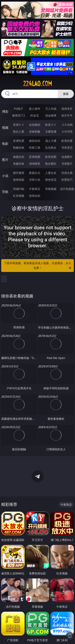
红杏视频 (19, 196)
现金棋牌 (51, 115)
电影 (5, 144)
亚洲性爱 (19, 141)
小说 (5, 176)
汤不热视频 (67, 189)
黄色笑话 (51, 180)
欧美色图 (51, 157)
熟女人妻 (19, 131)
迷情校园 (19, 180)
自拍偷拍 (35, 125)
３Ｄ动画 (67, 125)
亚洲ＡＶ (19, 125)
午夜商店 (35, 189)
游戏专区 (67, 109)
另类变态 (67, 148)
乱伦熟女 (51, 148)
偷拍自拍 (35, 141)
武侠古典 (67, 173)
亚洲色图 (35, 157)
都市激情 (19, 173)
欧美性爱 (67, 141)
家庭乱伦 (35, 173)
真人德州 (35, 109)
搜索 (66, 94)
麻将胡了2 (19, 115)
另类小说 (35, 180)
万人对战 (51, 109)
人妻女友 (51, 173)
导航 (5, 192)
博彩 (5, 112)
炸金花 (35, 115)
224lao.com (37, 84)
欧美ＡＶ (51, 125)
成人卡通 (51, 141)
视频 (5, 128)
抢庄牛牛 (67, 115)
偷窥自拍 (19, 157)
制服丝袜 (19, 148)
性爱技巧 (67, 180)
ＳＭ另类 (67, 131)
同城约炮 (19, 189)
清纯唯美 (35, 164)
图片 (5, 160)
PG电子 (18, 109)
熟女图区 (51, 164)
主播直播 (51, 131)
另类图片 (67, 164)
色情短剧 (35, 196)
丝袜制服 (35, 131)
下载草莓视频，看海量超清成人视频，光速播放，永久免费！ (38, 266)
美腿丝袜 (19, 164)
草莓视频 (51, 189)
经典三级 (35, 148)
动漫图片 (67, 157)
